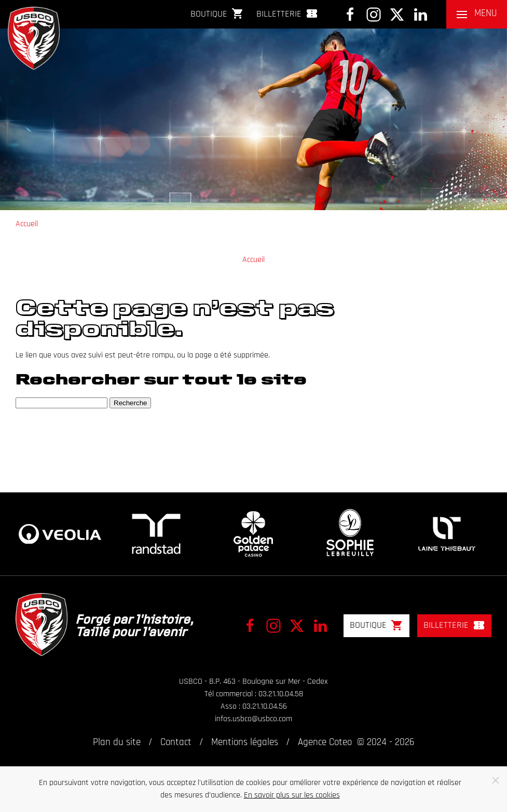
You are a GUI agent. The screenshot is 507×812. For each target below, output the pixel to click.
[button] (477, 14)
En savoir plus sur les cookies (292, 795)
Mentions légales (245, 743)
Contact (176, 743)
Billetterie (287, 13)
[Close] (496, 780)
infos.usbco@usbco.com (253, 719)
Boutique (217, 13)
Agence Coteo (325, 743)
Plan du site (117, 743)
